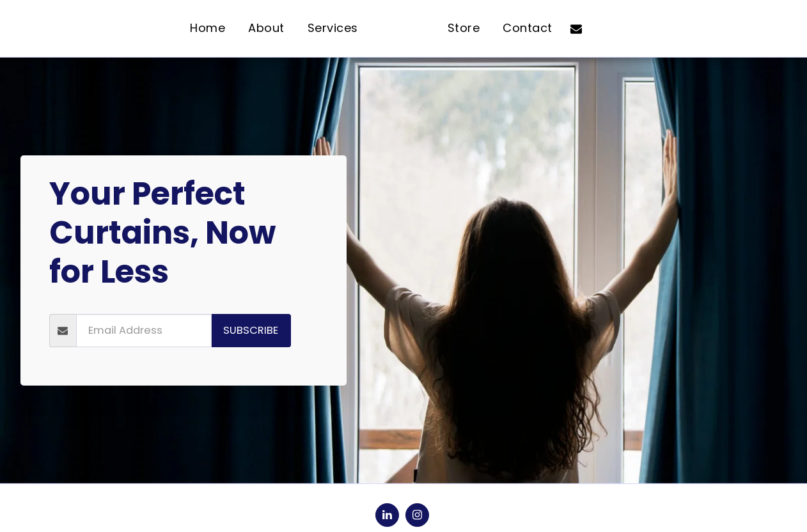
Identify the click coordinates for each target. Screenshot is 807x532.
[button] (614, 28)
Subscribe (251, 330)
